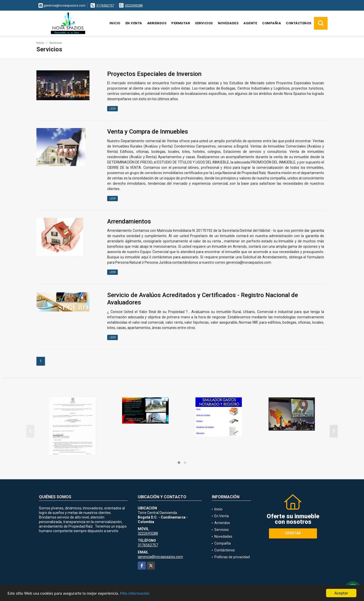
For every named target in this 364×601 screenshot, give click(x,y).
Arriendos (157, 23)
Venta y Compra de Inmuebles (148, 132)
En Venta (134, 23)
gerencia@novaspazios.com (160, 557)
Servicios (204, 23)
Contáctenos (299, 23)
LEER (112, 109)
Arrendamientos (129, 221)
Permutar (181, 23)
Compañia (271, 23)
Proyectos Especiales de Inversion (154, 74)
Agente (250, 23)
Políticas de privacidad (232, 557)
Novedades (228, 23)
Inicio (115, 23)
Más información (135, 593)
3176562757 (105, 5)
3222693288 (134, 5)
